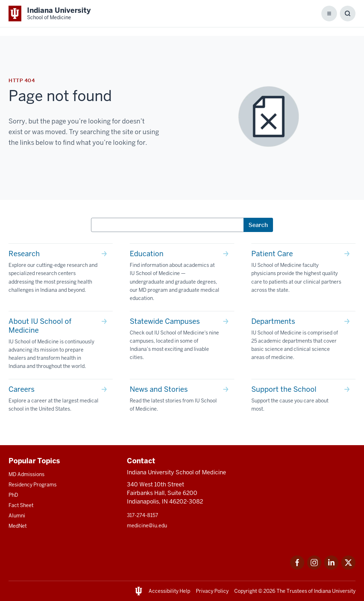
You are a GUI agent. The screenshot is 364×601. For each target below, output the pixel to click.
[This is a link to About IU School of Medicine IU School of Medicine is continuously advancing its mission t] (61, 345)
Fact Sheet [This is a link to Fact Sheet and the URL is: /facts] (21, 505)
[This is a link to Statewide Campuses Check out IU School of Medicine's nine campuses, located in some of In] (182, 341)
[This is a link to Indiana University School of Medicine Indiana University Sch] (50, 14)
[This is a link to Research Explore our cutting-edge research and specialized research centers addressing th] (61, 273)
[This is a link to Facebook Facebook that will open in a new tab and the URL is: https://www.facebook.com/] (297, 568)
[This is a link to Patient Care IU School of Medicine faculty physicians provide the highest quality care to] (303, 273)
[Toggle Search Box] (348, 14)
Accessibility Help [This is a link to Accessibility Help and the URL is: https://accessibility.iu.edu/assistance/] (169, 591)
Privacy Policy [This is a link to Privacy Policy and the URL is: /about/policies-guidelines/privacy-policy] (212, 591)
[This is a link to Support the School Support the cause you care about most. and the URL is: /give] (303, 400)
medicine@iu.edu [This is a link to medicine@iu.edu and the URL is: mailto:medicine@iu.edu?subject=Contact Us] (147, 526)
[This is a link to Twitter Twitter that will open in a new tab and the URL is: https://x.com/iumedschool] (348, 568)
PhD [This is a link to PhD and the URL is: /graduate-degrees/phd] (13, 495)
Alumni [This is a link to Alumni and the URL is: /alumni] (17, 516)
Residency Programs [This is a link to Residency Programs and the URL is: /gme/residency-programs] (33, 485)
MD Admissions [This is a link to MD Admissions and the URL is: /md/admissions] (26, 474)
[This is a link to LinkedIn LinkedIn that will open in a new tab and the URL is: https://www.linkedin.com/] (331, 568)
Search (258, 225)
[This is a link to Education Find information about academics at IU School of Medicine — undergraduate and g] (182, 277)
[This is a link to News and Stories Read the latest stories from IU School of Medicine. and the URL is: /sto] (182, 400)
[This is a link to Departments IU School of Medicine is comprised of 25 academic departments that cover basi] (303, 341)
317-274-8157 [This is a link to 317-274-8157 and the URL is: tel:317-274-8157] (143, 515)
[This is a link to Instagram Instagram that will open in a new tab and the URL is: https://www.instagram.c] (314, 568)
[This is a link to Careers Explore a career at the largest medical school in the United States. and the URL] (61, 400)
